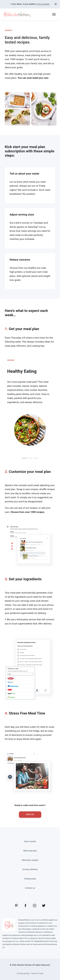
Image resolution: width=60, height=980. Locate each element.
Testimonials (30, 879)
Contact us (30, 888)
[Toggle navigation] (54, 15)
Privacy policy (23, 973)
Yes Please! (43, 4)
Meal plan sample (30, 860)
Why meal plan (30, 851)
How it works (30, 841)
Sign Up (30, 814)
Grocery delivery (30, 869)
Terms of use (37, 973)
